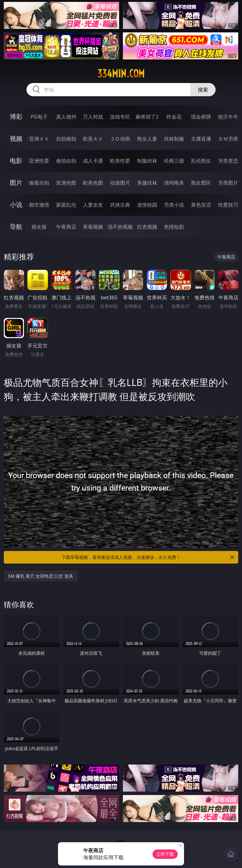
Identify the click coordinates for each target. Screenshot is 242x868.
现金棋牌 (201, 117)
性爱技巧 (228, 205)
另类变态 (228, 161)
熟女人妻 (147, 139)
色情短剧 (174, 227)
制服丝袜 (147, 161)
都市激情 (39, 205)
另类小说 (174, 205)
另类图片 (228, 183)
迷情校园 (147, 205)
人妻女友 (93, 205)
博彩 (16, 117)
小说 (16, 205)
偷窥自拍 (39, 183)
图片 (16, 183)
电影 (16, 161)
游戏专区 (120, 117)
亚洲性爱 (39, 161)
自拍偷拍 (66, 139)
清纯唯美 (174, 183)
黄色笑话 (201, 205)
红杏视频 (147, 227)
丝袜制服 (174, 139)
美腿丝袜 (147, 183)
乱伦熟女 (201, 161)
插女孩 (39, 227)
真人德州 (66, 117)
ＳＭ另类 (228, 139)
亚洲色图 (66, 183)
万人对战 (93, 117)
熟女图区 (201, 183)
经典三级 (174, 161)
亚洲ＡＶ (39, 139)
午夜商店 (66, 227)
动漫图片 (120, 183)
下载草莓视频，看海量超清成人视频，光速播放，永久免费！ (148, 557)
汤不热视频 (120, 227)
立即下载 (165, 854)
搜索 (203, 90)
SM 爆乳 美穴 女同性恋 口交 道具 (41, 576)
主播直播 (201, 139)
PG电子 (39, 117)
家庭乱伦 (66, 205)
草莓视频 (93, 227)
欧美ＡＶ (93, 139)
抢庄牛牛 (228, 117)
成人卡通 (93, 161)
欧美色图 (93, 183)
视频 (16, 139)
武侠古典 (120, 205)
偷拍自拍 (66, 161)
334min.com (121, 74)
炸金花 (174, 117)
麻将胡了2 (147, 117)
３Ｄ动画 (120, 139)
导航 (16, 227)
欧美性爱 (120, 161)
